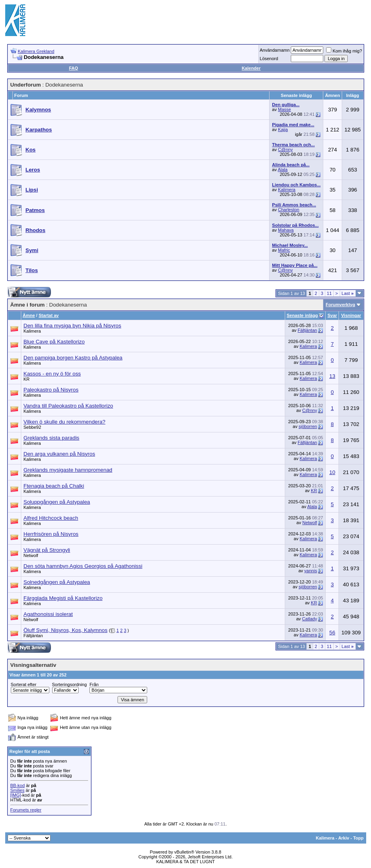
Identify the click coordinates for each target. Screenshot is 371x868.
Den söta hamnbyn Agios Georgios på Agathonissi (83, 566)
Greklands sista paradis (52, 438)
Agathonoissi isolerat (48, 614)
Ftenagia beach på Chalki (54, 486)
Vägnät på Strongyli (47, 550)
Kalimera (287, 190)
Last (348, 293)
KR (27, 379)
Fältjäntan (307, 330)
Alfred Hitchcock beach (51, 518)
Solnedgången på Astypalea (57, 582)
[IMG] (16, 795)
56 (332, 633)
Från (94, 684)
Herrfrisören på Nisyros (51, 534)
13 (332, 376)
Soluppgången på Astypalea (57, 502)
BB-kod (18, 785)
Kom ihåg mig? (344, 51)
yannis (311, 571)
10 (332, 472)
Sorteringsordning (70, 684)
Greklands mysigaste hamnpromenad (68, 470)
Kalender (251, 68)
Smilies (17, 790)
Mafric (284, 250)
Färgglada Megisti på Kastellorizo (63, 598)
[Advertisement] (220, 20)
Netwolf (310, 523)
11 (329, 293)
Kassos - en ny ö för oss (52, 374)
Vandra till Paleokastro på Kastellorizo (69, 406)
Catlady (309, 619)
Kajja (283, 129)
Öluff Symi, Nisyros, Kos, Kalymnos (66, 630)
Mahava (286, 230)
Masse (284, 109)
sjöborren (308, 426)
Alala (282, 170)
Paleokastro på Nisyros (51, 390)
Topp (358, 838)
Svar (332, 315)
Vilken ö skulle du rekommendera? (65, 422)
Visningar (351, 315)
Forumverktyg (340, 305)
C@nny (285, 149)
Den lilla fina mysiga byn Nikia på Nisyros (73, 326)
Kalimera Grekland (36, 51)
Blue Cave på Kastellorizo (54, 342)
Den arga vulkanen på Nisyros (60, 454)
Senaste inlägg (302, 315)
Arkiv (344, 838)
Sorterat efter (24, 684)
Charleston (289, 210)
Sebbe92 (32, 427)
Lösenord (269, 59)
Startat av (49, 315)
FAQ (74, 68)
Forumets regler (26, 810)
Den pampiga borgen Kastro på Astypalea (73, 358)
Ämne (29, 315)
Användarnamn (275, 50)
